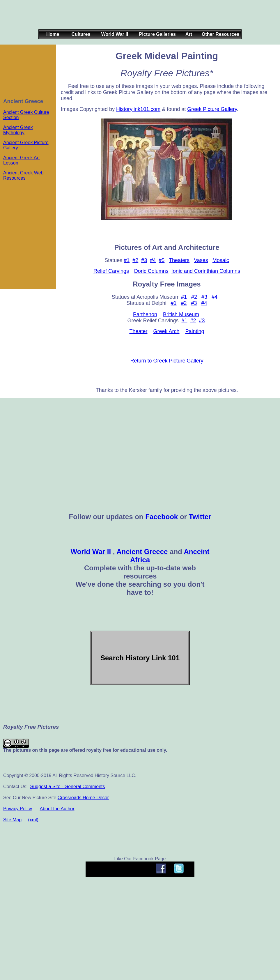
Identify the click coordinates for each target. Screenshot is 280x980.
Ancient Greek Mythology (18, 130)
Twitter (200, 517)
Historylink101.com (138, 109)
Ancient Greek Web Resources (23, 175)
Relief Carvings (111, 271)
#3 (144, 260)
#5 (162, 260)
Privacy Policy (18, 809)
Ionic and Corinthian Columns (206, 271)
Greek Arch (166, 331)
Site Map (12, 820)
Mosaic (221, 260)
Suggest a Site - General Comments (67, 787)
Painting (195, 331)
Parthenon (145, 314)
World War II (91, 552)
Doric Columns (151, 271)
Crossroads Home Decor (83, 798)
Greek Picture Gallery (212, 109)
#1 (127, 260)
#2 (135, 260)
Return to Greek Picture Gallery (167, 361)
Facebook (162, 517)
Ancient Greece (142, 552)
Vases (201, 260)
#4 (153, 260)
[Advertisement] (139, 20)
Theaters (179, 260)
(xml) (33, 820)
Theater (138, 331)
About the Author (57, 809)
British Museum (181, 314)
